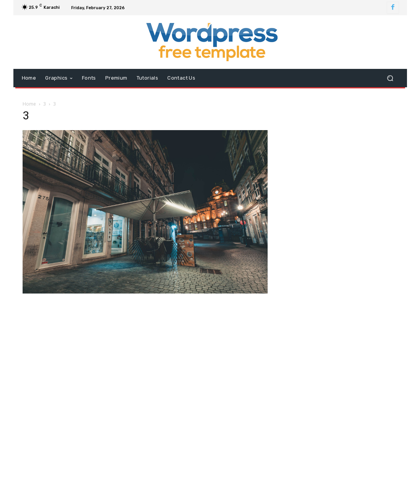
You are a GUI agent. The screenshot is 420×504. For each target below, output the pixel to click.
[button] (390, 78)
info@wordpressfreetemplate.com (228, 428)
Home (29, 104)
